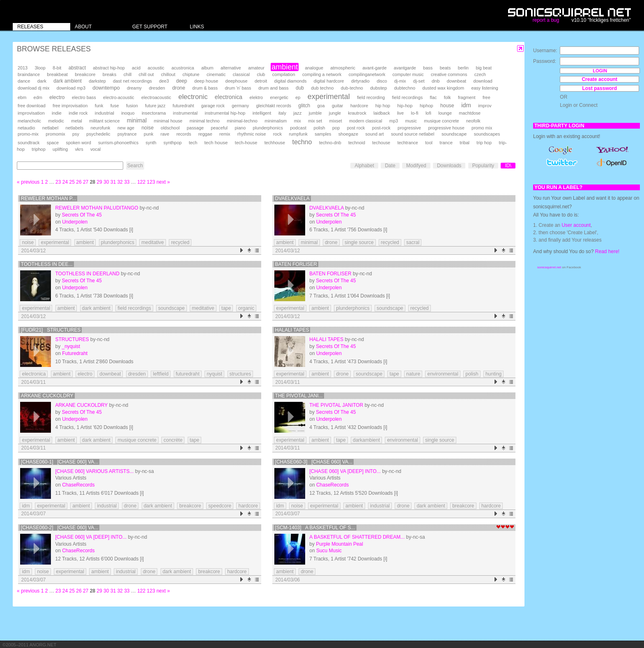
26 (79, 182)
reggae (205, 134)
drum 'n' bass (238, 88)
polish (319, 128)
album (207, 68)
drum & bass (205, 88)
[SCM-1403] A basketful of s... (315, 528)
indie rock (78, 113)
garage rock (213, 106)
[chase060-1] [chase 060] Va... (60, 462)
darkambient (366, 440)
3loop (40, 68)
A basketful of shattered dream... (357, 537)
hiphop (427, 106)
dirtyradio (360, 81)
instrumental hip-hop (225, 113)
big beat (483, 68)
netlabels (74, 128)
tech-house (246, 143)
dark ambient (68, 81)
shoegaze (348, 134)
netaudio (26, 128)
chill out (146, 74)
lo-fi (414, 113)
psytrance (127, 134)
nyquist (214, 374)
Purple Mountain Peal (339, 544)
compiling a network (322, 74)
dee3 (164, 81)
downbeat (457, 81)
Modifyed (416, 166)
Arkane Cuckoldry (47, 396)
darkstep (97, 81)
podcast (298, 128)
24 (65, 182)
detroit (261, 81)
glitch (304, 106)
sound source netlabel (413, 134)
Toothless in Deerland (87, 274)
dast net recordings (132, 81)
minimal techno (204, 121)
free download (32, 106)
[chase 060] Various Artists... (94, 471)
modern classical (366, 121)
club (261, 74)
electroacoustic (156, 97)
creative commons (449, 74)
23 (58, 182)
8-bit (57, 68)
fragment (467, 97)
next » (163, 182)
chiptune (191, 74)
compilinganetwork (367, 74)
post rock (356, 128)
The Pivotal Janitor (336, 405)
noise (147, 128)
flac (434, 97)
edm (38, 97)
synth (151, 143)
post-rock (381, 128)
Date (390, 166)
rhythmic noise (252, 134)
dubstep (378, 88)
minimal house (168, 121)
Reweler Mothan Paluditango (97, 208)
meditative (153, 242)
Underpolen (75, 222)
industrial (105, 113)
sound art (375, 134)
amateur (256, 68)
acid (136, 68)
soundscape (454, 134)
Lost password (599, 88)
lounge (445, 113)
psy (76, 134)
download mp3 (71, 88)
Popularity (483, 166)
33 (127, 182)
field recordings (407, 97)
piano (240, 128)
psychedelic (98, 134)
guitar (338, 106)
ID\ (508, 166)
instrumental (185, 113)
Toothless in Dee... (47, 264)
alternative (231, 68)
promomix (55, 134)
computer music (408, 74)
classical (241, 74)
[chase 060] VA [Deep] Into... (345, 471)
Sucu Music (329, 551)
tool (429, 143)
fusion (132, 106)
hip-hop (405, 106)
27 (86, 182)
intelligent (262, 113)
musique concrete (441, 121)
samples (323, 134)
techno (302, 142)
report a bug (546, 20)
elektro (256, 97)
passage (195, 128)
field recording (371, 97)
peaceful (219, 128)
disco (382, 81)
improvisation (31, 113)
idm (466, 105)
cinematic (216, 74)
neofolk (473, 121)
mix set (315, 121)
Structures (72, 339)
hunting (493, 374)
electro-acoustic (119, 97)
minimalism (276, 121)
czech (480, 74)
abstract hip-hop (109, 68)
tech (193, 143)
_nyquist (71, 346)
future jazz (155, 106)
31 (113, 182)
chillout (168, 74)
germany (240, 106)
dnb (436, 81)
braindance (29, 74)
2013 (23, 68)
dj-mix (400, 81)
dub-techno (352, 88)
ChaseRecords (78, 485)
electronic (193, 97)
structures (240, 374)
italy (282, 113)
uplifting (60, 149)
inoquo (128, 113)
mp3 (394, 121)
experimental (329, 97)
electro (57, 97)
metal (76, 121)
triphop (38, 149)
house (447, 106)
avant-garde (374, 68)
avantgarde (405, 68)
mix (298, 121)
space (53, 143)
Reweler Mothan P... (48, 198)
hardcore (359, 106)
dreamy (134, 88)
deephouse (237, 81)
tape (226, 308)
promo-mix (28, 134)
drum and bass (274, 88)
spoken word (78, 143)
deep (182, 81)
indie (57, 113)
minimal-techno (242, 121)
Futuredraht (75, 353)
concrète (173, 440)
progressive (409, 128)
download (483, 81)
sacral (413, 242)
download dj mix (33, 88)
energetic (279, 97)
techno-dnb (330, 143)
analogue (314, 68)
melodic (56, 121)
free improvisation (70, 106)
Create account (599, 79)
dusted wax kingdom (443, 88)
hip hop (383, 106)
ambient (285, 67)
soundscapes (487, 134)
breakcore (85, 74)
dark (42, 81)
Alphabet (364, 166)
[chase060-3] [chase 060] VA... (314, 462)
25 (72, 182)
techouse (381, 143)
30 (106, 182)
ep (298, 97)
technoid (357, 143)
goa (321, 106)
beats (445, 68)
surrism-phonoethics (118, 143)
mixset (336, 121)
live (400, 113)
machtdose (470, 113)
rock (277, 134)
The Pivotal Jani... (299, 396)
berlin (463, 68)
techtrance (407, 143)
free (486, 97)
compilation (284, 74)
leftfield (161, 374)
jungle (335, 113)
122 (141, 182)
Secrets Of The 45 (82, 215)
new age (126, 128)
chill (128, 74)
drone (179, 88)
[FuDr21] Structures (51, 330)
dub (300, 88)
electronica (229, 97)
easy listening (484, 88)
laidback (382, 113)
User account (576, 225)
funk (99, 106)
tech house (216, 142)
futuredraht (183, 106)
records (184, 134)
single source (359, 242)
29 (99, 182)
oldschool (170, 128)
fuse (115, 106)
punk (148, 134)
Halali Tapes (292, 330)
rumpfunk (298, 134)
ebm (22, 97)
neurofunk (101, 128)
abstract (77, 68)
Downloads (449, 166)
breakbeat (57, 74)
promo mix (482, 128)
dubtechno (405, 88)
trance (446, 143)
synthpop (172, 143)
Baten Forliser (296, 264)
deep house (206, 81)
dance (24, 81)
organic (246, 308)
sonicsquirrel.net (549, 267)
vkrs (79, 149)
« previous (28, 182)
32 (120, 182)
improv (485, 106)
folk (447, 97)
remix (225, 134)
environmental (443, 374)
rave (165, 134)
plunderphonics (268, 128)
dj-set (419, 81)
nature (413, 374)
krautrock (357, 113)
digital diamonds (291, 81)
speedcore (220, 506)
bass (428, 68)
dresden (157, 88)
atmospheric (343, 68)
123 (151, 182)
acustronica (183, 68)
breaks (110, 74)
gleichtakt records (274, 106)
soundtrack (29, 143)
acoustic (156, 68)
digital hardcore (329, 81)
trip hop (484, 143)
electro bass (84, 97)
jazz (297, 113)
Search (135, 166)
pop (336, 128)
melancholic (29, 121)
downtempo (106, 88)
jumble (315, 113)
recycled (180, 242)
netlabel (50, 128)
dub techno (322, 88)
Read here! (607, 251)
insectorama (154, 113)
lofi (428, 113)
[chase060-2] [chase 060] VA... (60, 528)
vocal (95, 149)
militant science (105, 121)
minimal (137, 120)
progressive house (446, 128)
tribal (465, 143)
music (411, 121)
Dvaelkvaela (292, 198)
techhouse (275, 143)
